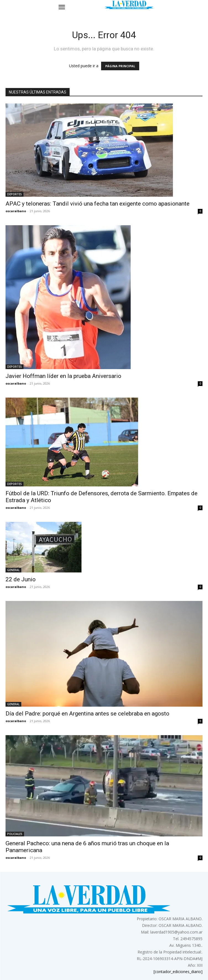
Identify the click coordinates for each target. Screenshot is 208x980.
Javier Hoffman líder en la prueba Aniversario (63, 376)
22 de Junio (21, 579)
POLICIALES (15, 834)
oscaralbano (16, 211)
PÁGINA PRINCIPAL (120, 66)
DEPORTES (15, 194)
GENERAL (13, 570)
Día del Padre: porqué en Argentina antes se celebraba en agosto (87, 714)
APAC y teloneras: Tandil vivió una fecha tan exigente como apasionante (98, 204)
